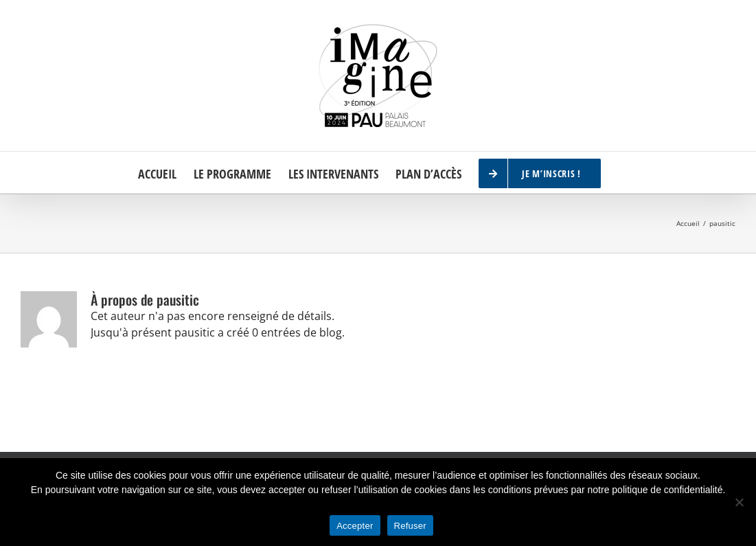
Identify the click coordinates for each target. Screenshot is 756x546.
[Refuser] (739, 502)
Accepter (355, 526)
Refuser (410, 526)
